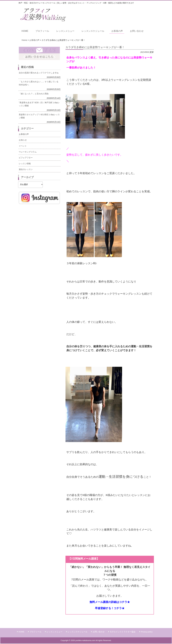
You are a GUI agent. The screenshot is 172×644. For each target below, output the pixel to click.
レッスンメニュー (54, 632)
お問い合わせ (99, 632)
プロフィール (36, 632)
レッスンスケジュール (78, 632)
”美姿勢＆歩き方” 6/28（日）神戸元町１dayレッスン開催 (39, 104)
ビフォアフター (26, 158)
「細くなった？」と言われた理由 (34, 94)
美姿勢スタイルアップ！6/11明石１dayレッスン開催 (39, 116)
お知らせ (23, 140)
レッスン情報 (25, 164)
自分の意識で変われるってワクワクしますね (39, 73)
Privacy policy (147, 632)
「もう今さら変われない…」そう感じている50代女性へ (39, 83)
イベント (23, 146)
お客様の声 (24, 134)
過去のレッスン (26, 169)
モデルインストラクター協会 (123, 632)
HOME (21, 632)
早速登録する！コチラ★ (110, 608)
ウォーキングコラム (28, 152)
